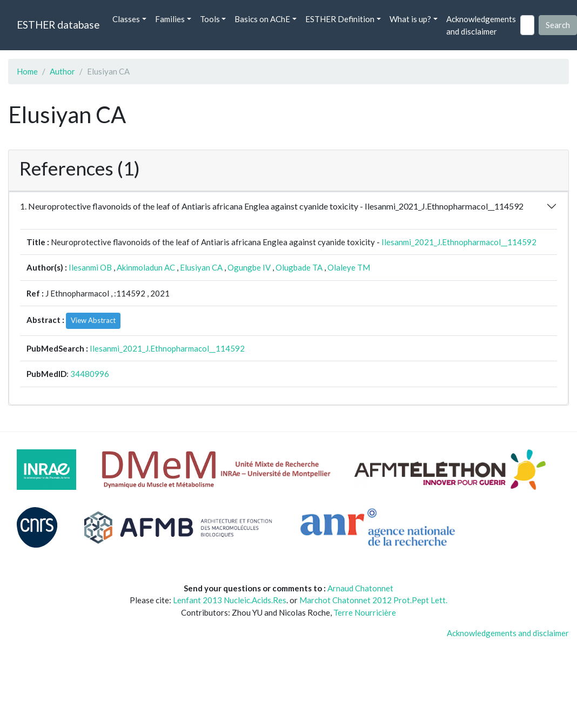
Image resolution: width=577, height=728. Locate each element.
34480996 (90, 374)
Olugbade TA (299, 267)
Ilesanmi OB (90, 267)
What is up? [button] (410, 19)
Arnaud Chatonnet (360, 588)
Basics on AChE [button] (262, 19)
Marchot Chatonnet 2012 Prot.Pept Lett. (373, 600)
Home (27, 71)
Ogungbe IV (249, 267)
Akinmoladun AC (146, 267)
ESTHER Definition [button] (340, 19)
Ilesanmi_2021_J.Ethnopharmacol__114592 (459, 242)
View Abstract (93, 320)
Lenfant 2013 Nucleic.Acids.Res (230, 600)
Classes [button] (126, 19)
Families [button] (170, 19)
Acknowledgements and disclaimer (481, 25)
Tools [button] (210, 19)
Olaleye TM (349, 267)
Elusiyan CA (201, 267)
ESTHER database (58, 25)
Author (62, 71)
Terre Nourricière (365, 612)
